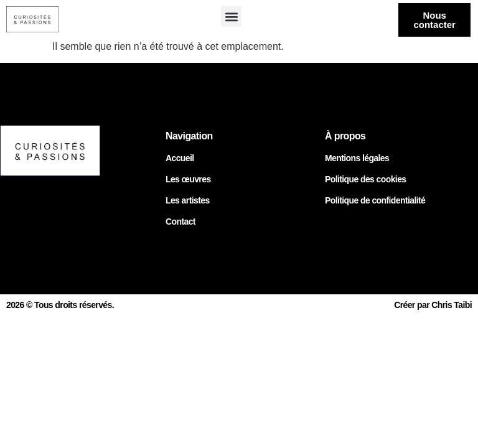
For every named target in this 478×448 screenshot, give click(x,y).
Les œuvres (188, 179)
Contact (180, 222)
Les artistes (188, 200)
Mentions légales (357, 158)
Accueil (180, 158)
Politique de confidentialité (375, 200)
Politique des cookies (366, 179)
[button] (231, 16)
